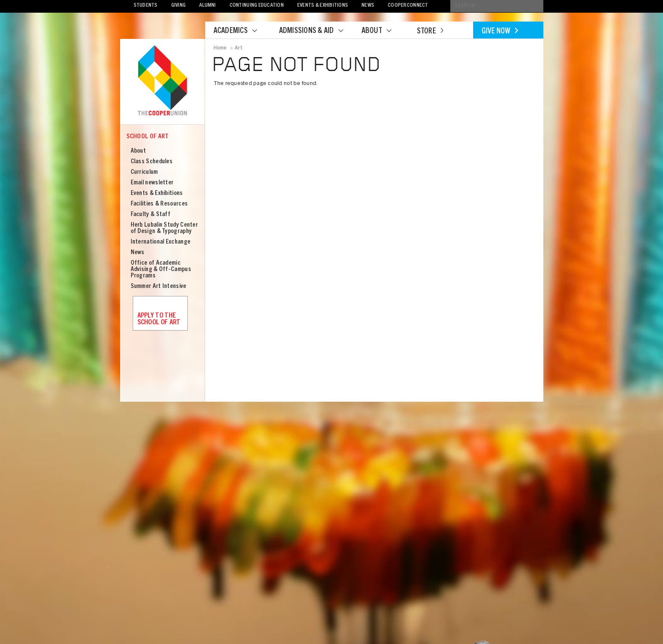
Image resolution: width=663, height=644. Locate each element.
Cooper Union (162, 81)
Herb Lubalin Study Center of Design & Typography (164, 228)
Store (430, 32)
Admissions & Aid (316, 31)
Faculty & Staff (151, 215)
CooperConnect (408, 6)
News (368, 6)
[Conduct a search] (497, 6)
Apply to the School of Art (159, 319)
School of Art (148, 137)
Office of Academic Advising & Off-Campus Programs (161, 270)
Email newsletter (152, 183)
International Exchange (161, 242)
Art (239, 48)
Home (220, 48)
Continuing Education (257, 6)
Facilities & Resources (159, 204)
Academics (241, 31)
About (382, 31)
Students (146, 6)
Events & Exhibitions (323, 6)
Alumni (208, 6)
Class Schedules (152, 162)
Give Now (500, 32)
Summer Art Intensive (159, 286)
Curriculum (144, 172)
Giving (179, 6)
